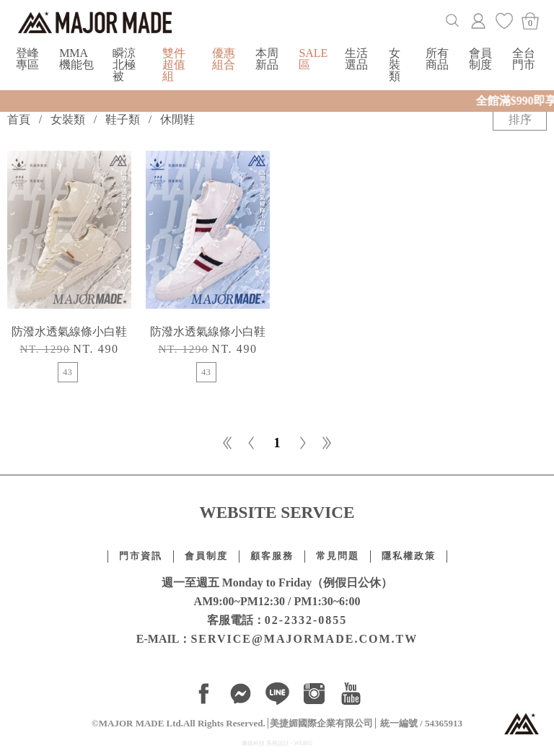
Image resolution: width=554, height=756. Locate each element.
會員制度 (480, 59)
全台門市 (524, 59)
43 (67, 372)
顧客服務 (272, 556)
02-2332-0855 (306, 620)
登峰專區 (27, 59)
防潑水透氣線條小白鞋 (69, 331)
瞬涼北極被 (124, 65)
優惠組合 (224, 59)
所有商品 (437, 59)
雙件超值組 (174, 65)
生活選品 (356, 59)
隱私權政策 (409, 556)
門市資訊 (141, 556)
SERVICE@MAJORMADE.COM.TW (304, 639)
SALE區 (313, 59)
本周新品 (267, 59)
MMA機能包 (76, 59)
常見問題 (338, 556)
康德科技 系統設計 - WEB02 (277, 743)
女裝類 (395, 65)
